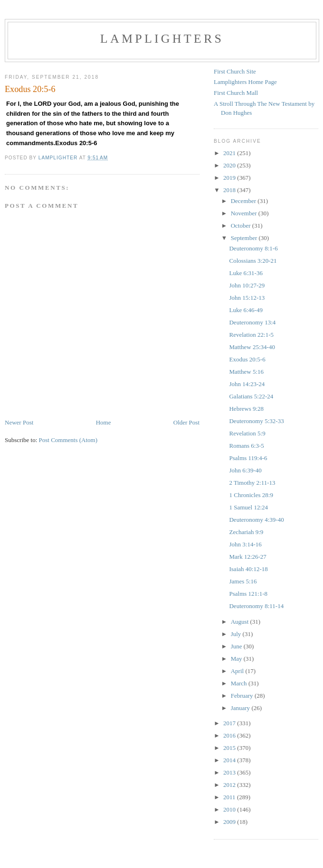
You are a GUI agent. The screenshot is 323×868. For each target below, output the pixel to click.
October (242, 226)
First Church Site (235, 71)
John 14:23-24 (247, 384)
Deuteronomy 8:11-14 (256, 606)
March (240, 683)
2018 (230, 190)
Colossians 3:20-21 (253, 261)
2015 (230, 748)
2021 (230, 153)
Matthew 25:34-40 (252, 347)
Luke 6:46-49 (246, 310)
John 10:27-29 (247, 285)
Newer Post (19, 422)
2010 (230, 809)
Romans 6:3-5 (246, 446)
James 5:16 (243, 581)
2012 (230, 785)
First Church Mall (236, 93)
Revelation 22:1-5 (251, 335)
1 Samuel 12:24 (248, 507)
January (241, 708)
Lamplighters (162, 39)
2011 (230, 797)
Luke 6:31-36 (246, 273)
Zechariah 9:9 (246, 532)
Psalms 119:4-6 (248, 458)
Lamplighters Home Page (245, 82)
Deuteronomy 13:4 (252, 322)
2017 (230, 723)
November (245, 213)
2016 (230, 735)
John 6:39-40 (245, 470)
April (238, 671)
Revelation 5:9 (247, 433)
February (243, 696)
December (244, 201)
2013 (230, 772)
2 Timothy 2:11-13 (252, 483)
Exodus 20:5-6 (247, 359)
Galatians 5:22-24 (251, 396)
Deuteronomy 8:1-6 (253, 248)
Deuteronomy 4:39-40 (256, 520)
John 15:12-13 (247, 298)
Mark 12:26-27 (247, 557)
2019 (230, 178)
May (237, 659)
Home (104, 422)
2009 (230, 822)
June (237, 646)
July (237, 634)
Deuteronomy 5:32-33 (256, 421)
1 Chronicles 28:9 (251, 495)
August (241, 622)
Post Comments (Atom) (68, 440)
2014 (230, 760)
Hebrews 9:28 (246, 409)
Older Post (186, 422)
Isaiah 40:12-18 (248, 569)
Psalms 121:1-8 (248, 594)
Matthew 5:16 (246, 372)
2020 (230, 165)
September (245, 238)
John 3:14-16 (245, 544)
